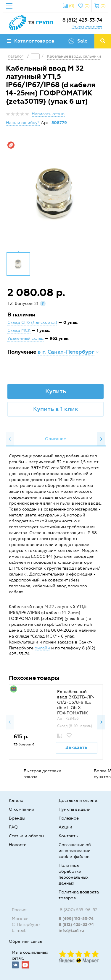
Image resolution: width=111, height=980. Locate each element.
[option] (55, 193)
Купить (56, 391)
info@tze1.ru (71, 931)
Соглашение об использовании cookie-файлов (75, 851)
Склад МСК (19, 330)
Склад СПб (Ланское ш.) (32, 322)
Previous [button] (10, 439)
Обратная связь (25, 941)
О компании (22, 809)
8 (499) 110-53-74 (76, 919)
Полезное (69, 818)
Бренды (17, 818)
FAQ (13, 827)
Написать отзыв (48, 114)
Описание (55, 439)
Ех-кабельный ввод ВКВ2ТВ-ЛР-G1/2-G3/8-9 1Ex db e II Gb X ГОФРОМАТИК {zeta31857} (76, 705)
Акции (65, 827)
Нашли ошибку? (23, 123)
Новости (18, 845)
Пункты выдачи (75, 809)
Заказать (76, 747)
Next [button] (101, 439)
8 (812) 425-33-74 (82, 20)
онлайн (42, 648)
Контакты (69, 836)
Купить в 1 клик (56, 409)
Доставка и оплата (78, 801)
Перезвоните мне (87, 26)
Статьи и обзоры (26, 836)
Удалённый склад (25, 338)
